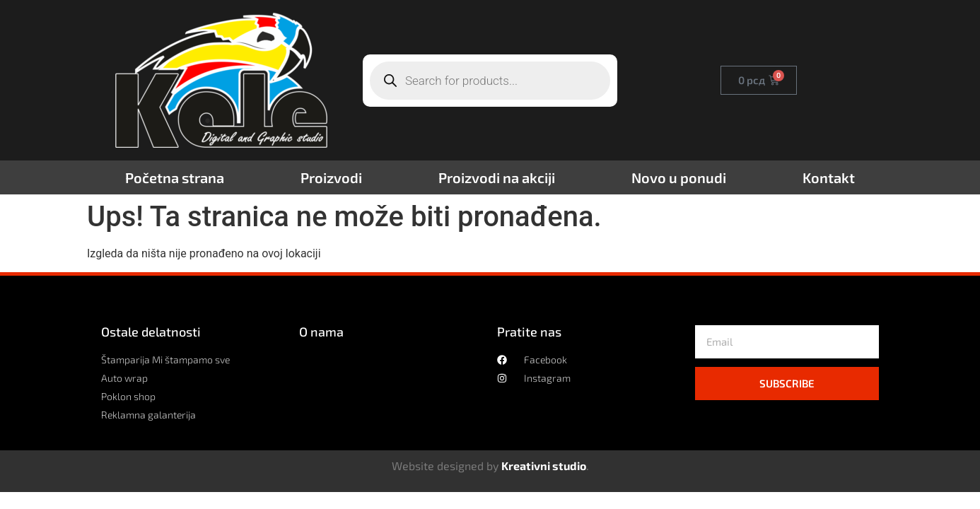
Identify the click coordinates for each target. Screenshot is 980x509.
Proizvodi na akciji (497, 177)
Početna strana (175, 177)
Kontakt (829, 177)
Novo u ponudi (679, 177)
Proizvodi (331, 177)
